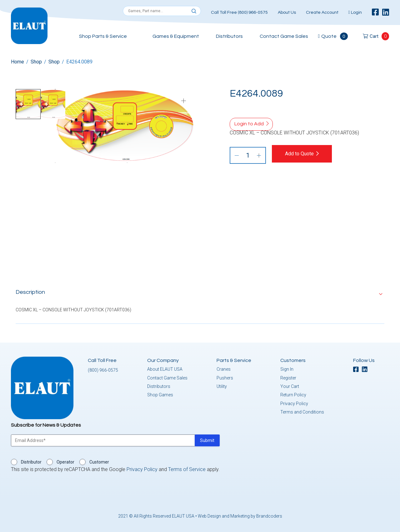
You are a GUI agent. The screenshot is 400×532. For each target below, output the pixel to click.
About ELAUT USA (165, 368)
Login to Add (249, 124)
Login (355, 13)
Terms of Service (187, 468)
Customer (99, 461)
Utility (222, 385)
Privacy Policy (294, 403)
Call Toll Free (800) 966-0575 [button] (239, 13)
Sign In (287, 368)
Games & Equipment (176, 36)
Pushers (225, 377)
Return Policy (293, 394)
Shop (36, 62)
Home (17, 62)
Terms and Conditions (302, 411)
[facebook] (375, 13)
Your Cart (290, 385)
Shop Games (160, 394)
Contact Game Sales (284, 36)
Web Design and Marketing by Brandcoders (240, 515)
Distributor (31, 461)
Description (30, 291)
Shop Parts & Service (103, 36)
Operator (65, 461)
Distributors (229, 36)
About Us (287, 13)
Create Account (322, 13)
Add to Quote (304, 154)
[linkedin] (386, 13)
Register (288, 377)
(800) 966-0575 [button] (103, 369)
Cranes (224, 368)
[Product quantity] (248, 155)
